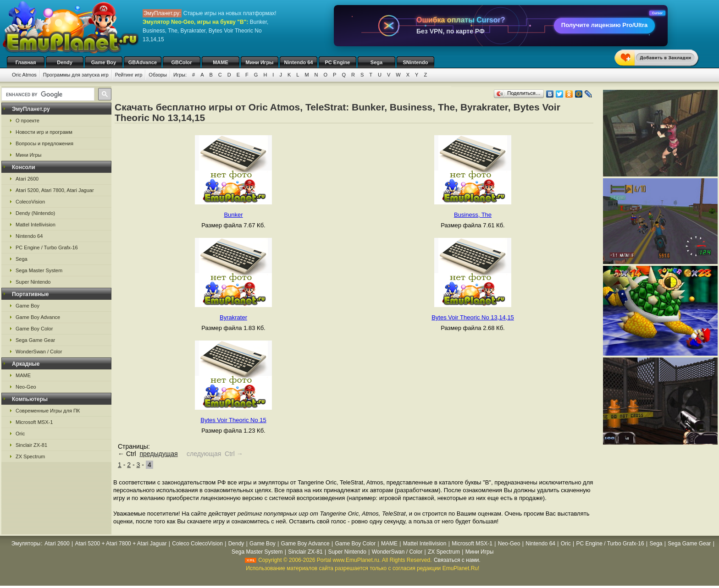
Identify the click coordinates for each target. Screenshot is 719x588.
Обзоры (158, 75)
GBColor (181, 62)
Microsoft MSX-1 (34, 422)
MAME (221, 62)
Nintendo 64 (299, 62)
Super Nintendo (33, 282)
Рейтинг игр (129, 75)
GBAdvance (143, 62)
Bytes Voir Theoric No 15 (233, 420)
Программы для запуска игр (76, 75)
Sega (376, 62)
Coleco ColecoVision (197, 544)
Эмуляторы (26, 544)
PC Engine (337, 62)
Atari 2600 (27, 179)
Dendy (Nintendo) (35, 213)
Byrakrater (233, 317)
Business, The (473, 215)
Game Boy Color (34, 329)
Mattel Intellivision (36, 225)
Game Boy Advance (38, 317)
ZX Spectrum (30, 456)
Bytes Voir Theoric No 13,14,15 (473, 317)
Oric (20, 434)
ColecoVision (30, 202)
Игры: (180, 75)
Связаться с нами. (457, 560)
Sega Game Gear (35, 340)
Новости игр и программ (44, 132)
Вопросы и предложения (44, 143)
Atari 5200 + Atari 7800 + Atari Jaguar (121, 544)
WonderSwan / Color (39, 352)
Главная (26, 62)
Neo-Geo (26, 387)
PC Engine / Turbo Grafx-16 (47, 247)
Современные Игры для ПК (48, 411)
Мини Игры (260, 62)
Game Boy (104, 62)
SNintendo (416, 62)
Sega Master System (39, 270)
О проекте (28, 121)
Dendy (65, 62)
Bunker (233, 215)
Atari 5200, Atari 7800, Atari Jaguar (55, 190)
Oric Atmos (24, 75)
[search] (47, 94)
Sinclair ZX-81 (31, 445)
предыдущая (158, 454)
